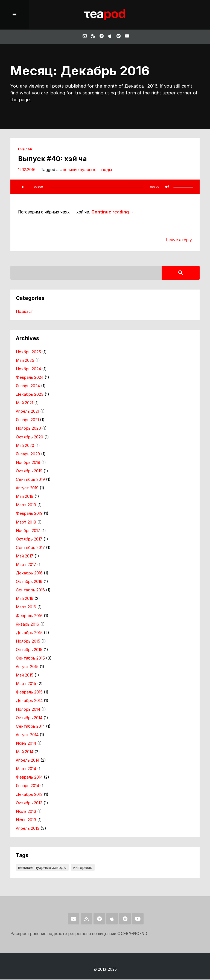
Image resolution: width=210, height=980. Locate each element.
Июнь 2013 (26, 820)
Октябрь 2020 (30, 438)
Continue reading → (113, 213)
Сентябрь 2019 (30, 480)
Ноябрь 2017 (28, 531)
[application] (105, 187)
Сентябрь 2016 (30, 591)
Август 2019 (27, 488)
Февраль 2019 (29, 514)
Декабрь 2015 (29, 633)
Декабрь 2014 (29, 701)
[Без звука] (167, 187)
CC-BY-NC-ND (133, 934)
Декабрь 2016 (29, 574)
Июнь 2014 (26, 744)
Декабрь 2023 (30, 395)
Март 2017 (26, 565)
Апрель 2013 (28, 829)
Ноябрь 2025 (28, 352)
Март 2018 (26, 523)
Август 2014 (27, 735)
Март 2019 (26, 506)
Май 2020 (25, 446)
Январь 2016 (27, 625)
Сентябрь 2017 (30, 548)
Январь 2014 (27, 787)
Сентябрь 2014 (30, 727)
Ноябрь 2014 (28, 710)
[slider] (96, 188)
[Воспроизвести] (23, 187)
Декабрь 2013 (29, 795)
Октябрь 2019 (29, 472)
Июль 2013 (26, 812)
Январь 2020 (28, 455)
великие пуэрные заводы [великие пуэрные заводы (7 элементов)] (42, 868)
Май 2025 (25, 361)
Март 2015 (26, 684)
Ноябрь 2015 (28, 642)
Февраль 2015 (29, 693)
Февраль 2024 (30, 378)
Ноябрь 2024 (28, 369)
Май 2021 (24, 403)
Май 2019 (25, 497)
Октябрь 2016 (29, 582)
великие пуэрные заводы (87, 170)
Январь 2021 (27, 421)
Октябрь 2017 (29, 540)
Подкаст (26, 150)
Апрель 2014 (28, 761)
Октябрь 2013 (29, 803)
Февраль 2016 (29, 616)
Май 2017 (25, 557)
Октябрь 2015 (29, 650)
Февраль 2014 (29, 778)
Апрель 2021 (28, 412)
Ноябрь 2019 (28, 463)
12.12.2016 (27, 170)
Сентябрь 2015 (30, 659)
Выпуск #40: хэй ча (52, 160)
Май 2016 (25, 599)
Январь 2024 (28, 386)
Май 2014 (25, 752)
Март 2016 (26, 608)
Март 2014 (26, 769)
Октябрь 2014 (29, 718)
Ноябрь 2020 (28, 429)
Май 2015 (25, 676)
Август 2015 (27, 667)
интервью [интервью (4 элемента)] (83, 868)
